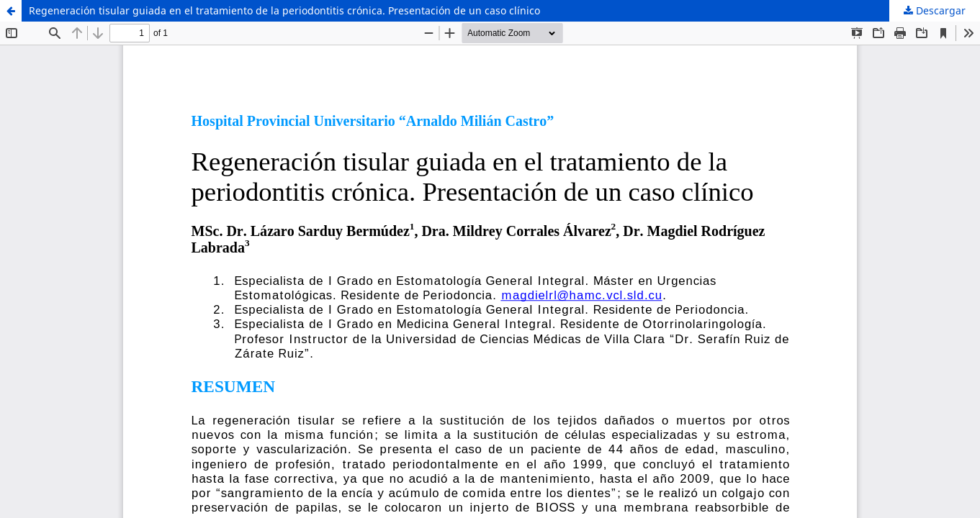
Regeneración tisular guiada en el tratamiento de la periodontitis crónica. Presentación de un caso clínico (284, 10)
